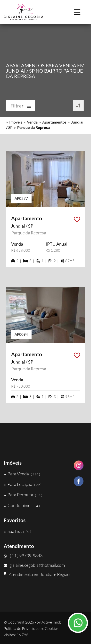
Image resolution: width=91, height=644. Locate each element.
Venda (32, 122)
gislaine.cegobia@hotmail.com (34, 565)
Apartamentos (54, 122)
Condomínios (22, 505)
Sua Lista (17, 531)
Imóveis (16, 122)
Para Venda (22, 474)
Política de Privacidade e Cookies (31, 628)
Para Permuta (23, 495)
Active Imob (51, 622)
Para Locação (23, 484)
